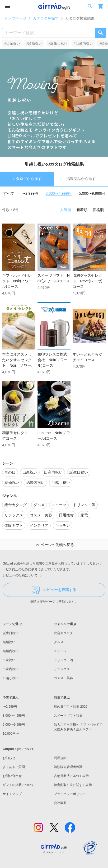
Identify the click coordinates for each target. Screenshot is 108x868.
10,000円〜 (11, 734)
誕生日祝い (11, 633)
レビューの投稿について (23, 576)
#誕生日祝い (58, 43)
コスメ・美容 (63, 678)
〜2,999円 (30, 193)
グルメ (59, 642)
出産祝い (9, 660)
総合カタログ (63, 633)
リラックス (62, 669)
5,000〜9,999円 (92, 193)
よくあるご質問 (14, 767)
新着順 (82, 210)
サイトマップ (12, 794)
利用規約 (60, 758)
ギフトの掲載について (18, 785)
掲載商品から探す (81, 179)
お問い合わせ (12, 776)
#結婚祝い (34, 43)
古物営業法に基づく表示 (71, 776)
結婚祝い (9, 642)
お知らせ (9, 758)
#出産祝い (12, 43)
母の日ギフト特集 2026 (71, 707)
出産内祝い (11, 669)
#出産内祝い (83, 43)
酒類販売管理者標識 (68, 767)
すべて (9, 193)
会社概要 (60, 803)
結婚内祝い (11, 651)
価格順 (98, 210)
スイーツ (60, 651)
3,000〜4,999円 (59, 193)
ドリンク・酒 (63, 660)
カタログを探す (46, 18)
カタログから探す (27, 179)
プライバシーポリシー (70, 794)
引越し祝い (11, 678)
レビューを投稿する (54, 590)
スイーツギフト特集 (68, 716)
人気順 (65, 210)
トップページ (15, 18)
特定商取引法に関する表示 (73, 785)
